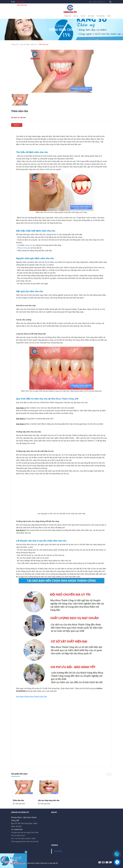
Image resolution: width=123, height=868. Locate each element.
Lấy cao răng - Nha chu (28, 44)
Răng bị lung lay (24, 248)
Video (109, 16)
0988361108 (19, 2)
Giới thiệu (91, 16)
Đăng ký (17, 125)
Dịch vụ (76, 16)
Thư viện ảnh (101, 16)
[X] (26, 852)
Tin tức (83, 16)
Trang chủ (68, 16)
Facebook (58, 851)
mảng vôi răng (30, 245)
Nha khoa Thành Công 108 (65, 399)
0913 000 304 (22, 5)
